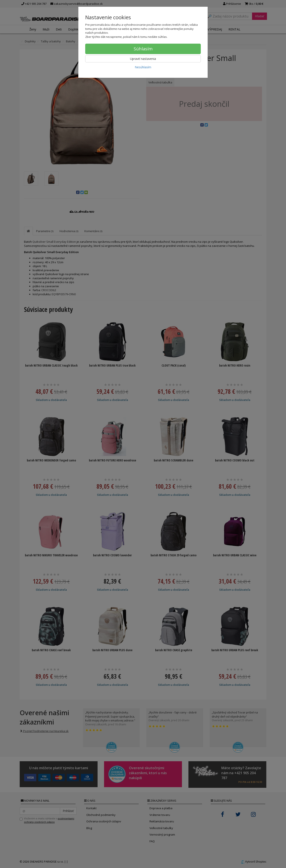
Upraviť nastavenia (143, 59)
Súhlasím (143, 49)
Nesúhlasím (143, 67)
